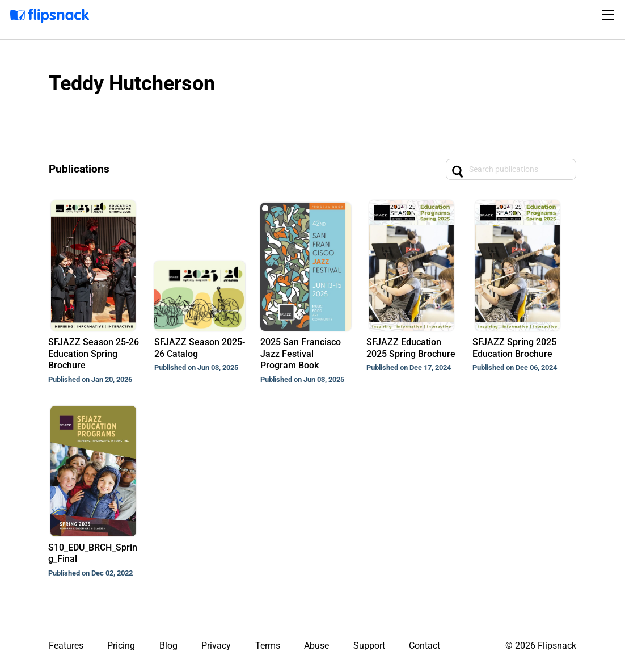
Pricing (121, 646)
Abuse (316, 646)
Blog (168, 646)
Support (369, 646)
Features (66, 646)
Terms (268, 646)
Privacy (216, 646)
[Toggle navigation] (610, 15)
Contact (425, 646)
